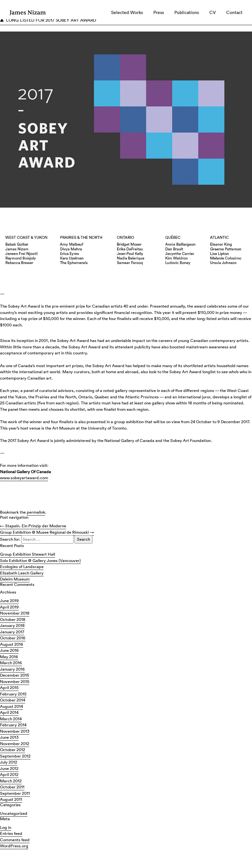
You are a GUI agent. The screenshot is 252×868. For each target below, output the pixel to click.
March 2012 (11, 781)
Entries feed (11, 833)
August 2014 (11, 706)
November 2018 (15, 613)
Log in (6, 827)
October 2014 (13, 700)
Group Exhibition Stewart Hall (28, 554)
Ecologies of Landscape (22, 567)
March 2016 (11, 663)
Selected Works (127, 12)
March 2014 (11, 719)
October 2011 (12, 787)
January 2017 (12, 632)
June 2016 (9, 650)
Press (159, 12)
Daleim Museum (15, 579)
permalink (36, 512)
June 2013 (9, 737)
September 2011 (15, 793)
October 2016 (13, 638)
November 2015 (15, 682)
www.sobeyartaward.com (24, 478)
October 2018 (13, 619)
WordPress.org (14, 846)
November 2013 (15, 731)
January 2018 (12, 626)
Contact (234, 12)
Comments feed (15, 840)
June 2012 (9, 768)
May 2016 (9, 657)
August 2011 (11, 799)
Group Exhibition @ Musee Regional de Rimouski (47, 532)
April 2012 (9, 775)
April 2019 (9, 607)
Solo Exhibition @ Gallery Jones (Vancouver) (40, 561)
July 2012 (9, 762)
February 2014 (13, 725)
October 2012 (13, 750)
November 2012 (15, 744)
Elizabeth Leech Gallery (22, 573)
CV (213, 12)
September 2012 (15, 756)
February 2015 (13, 694)
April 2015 (9, 688)
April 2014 (9, 712)
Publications (187, 12)
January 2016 (12, 669)
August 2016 (12, 644)
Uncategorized (14, 813)
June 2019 (9, 601)
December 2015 (14, 675)
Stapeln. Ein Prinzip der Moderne (33, 526)
